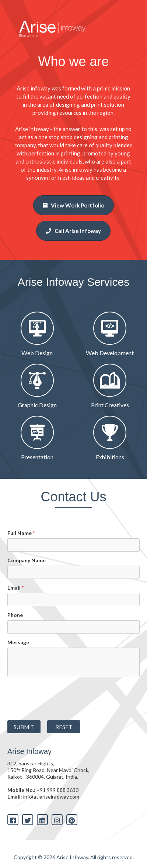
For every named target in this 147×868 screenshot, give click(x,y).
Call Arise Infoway (73, 231)
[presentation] (55, 696)
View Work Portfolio (73, 205)
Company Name (27, 560)
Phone (15, 615)
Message (18, 642)
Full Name (21, 533)
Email (15, 588)
